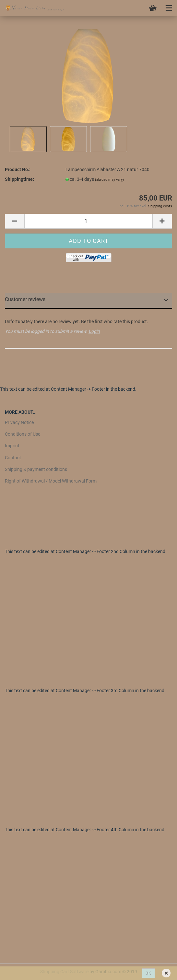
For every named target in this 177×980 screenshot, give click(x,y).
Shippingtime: (19, 179)
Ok (148, 973)
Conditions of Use (23, 434)
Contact (13, 458)
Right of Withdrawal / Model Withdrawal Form (51, 481)
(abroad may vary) (109, 180)
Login (94, 331)
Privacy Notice (19, 422)
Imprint (12, 446)
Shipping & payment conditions (36, 469)
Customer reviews (25, 299)
